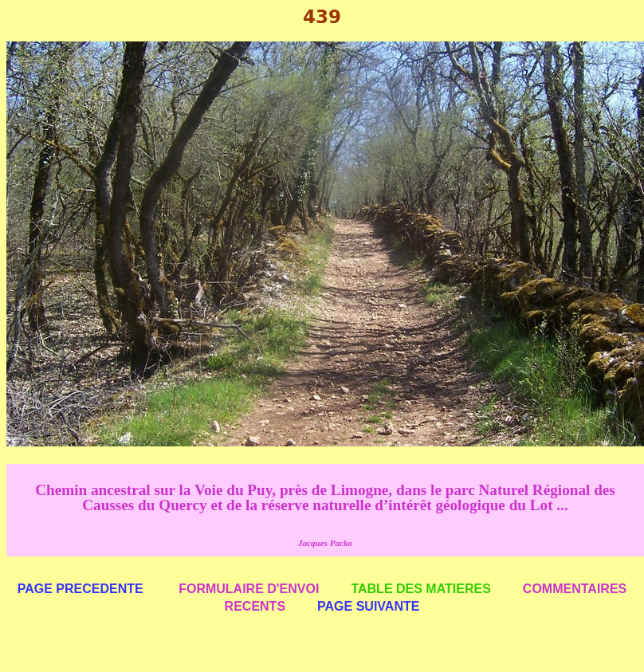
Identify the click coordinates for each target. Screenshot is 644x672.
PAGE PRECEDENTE (80, 589)
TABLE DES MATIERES (420, 589)
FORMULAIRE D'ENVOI (249, 589)
